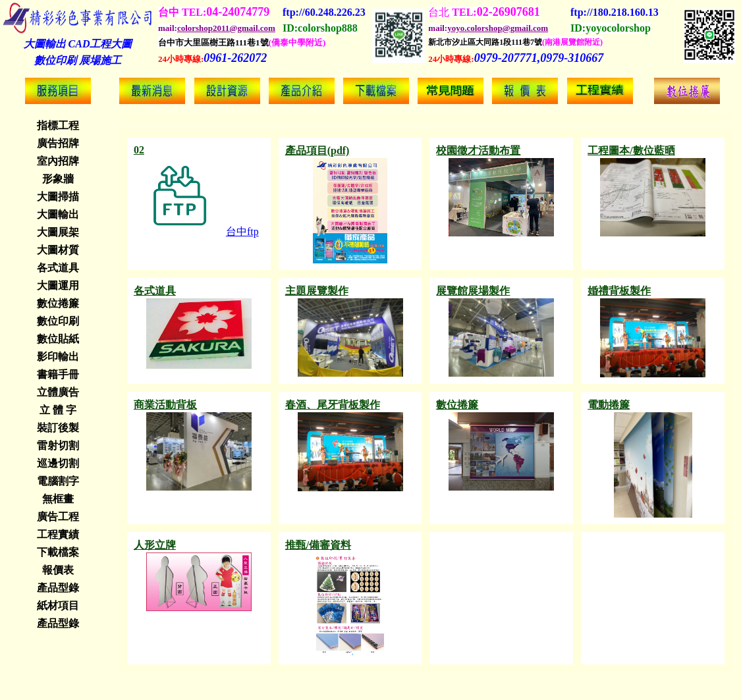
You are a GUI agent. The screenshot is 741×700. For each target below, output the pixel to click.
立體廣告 (58, 392)
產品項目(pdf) (317, 150)
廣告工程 (58, 517)
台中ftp (196, 231)
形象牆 (58, 179)
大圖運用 (58, 285)
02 (139, 150)
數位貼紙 (58, 339)
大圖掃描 (58, 197)
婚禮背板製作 (619, 291)
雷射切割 (58, 445)
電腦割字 (58, 481)
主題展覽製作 (317, 291)
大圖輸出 (58, 214)
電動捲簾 (609, 405)
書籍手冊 (58, 374)
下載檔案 (58, 552)
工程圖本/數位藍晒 (631, 150)
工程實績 (58, 534)
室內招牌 (58, 161)
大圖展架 (58, 232)
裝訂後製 (58, 428)
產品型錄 (58, 588)
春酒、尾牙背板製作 (333, 405)
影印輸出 (58, 357)
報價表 (58, 570)
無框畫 (58, 499)
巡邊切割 (58, 463)
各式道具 (58, 268)
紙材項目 (58, 606)
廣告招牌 (58, 143)
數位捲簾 (58, 303)
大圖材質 (58, 250)
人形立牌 (155, 545)
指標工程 (58, 125)
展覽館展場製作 (473, 291)
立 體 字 (58, 410)
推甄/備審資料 (318, 545)
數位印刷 (58, 321)
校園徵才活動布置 (478, 150)
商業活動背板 (165, 405)
